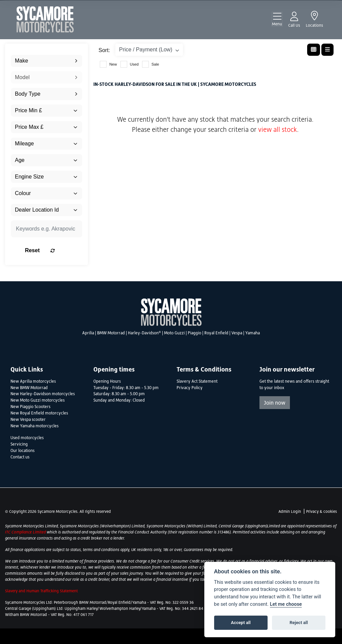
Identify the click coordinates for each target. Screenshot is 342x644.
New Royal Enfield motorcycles (39, 413)
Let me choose (286, 604)
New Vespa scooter (28, 420)
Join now (275, 403)
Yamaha (253, 333)
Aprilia (88, 333)
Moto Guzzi (174, 333)
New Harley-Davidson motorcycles (43, 394)
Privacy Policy (190, 388)
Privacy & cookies (322, 511)
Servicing (19, 444)
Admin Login (290, 511)
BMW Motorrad (111, 333)
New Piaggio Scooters (30, 407)
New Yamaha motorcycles (35, 426)
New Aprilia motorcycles (33, 381)
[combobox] (47, 61)
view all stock (278, 129)
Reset (56, 250)
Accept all (241, 623)
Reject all (299, 623)
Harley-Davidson (144, 333)
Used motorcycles (27, 438)
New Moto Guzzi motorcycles (38, 400)
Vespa (237, 333)
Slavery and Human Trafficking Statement (41, 591)
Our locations (22, 451)
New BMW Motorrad (29, 388)
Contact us (20, 457)
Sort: (104, 50)
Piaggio (195, 333)
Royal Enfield (216, 333)
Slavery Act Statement (197, 381)
